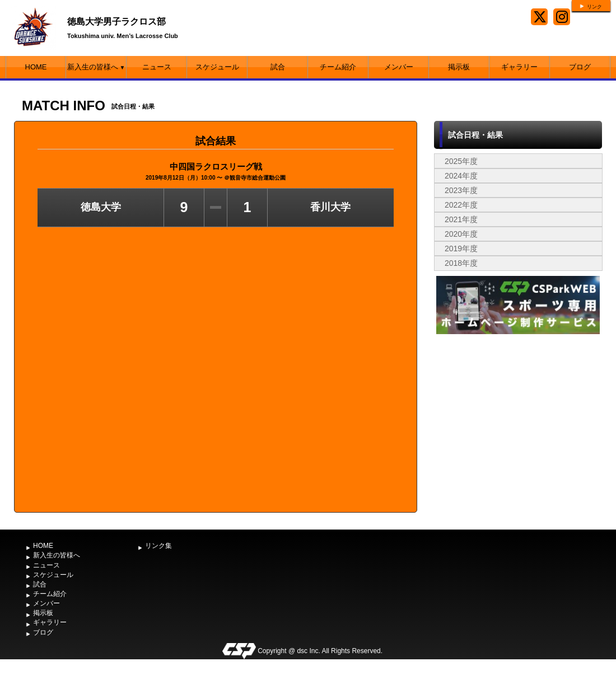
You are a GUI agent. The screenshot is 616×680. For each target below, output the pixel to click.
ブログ (580, 67)
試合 (278, 67)
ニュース (157, 67)
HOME (36, 67)
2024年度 (461, 176)
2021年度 (461, 219)
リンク (594, 7)
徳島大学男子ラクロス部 (116, 22)
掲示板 (459, 67)
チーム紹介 (338, 67)
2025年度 (461, 161)
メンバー (399, 67)
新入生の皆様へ (96, 67)
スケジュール (217, 67)
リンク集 (158, 546)
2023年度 (461, 190)
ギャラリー (519, 67)
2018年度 (461, 263)
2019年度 (461, 248)
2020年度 (461, 234)
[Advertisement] (518, 421)
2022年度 (461, 205)
